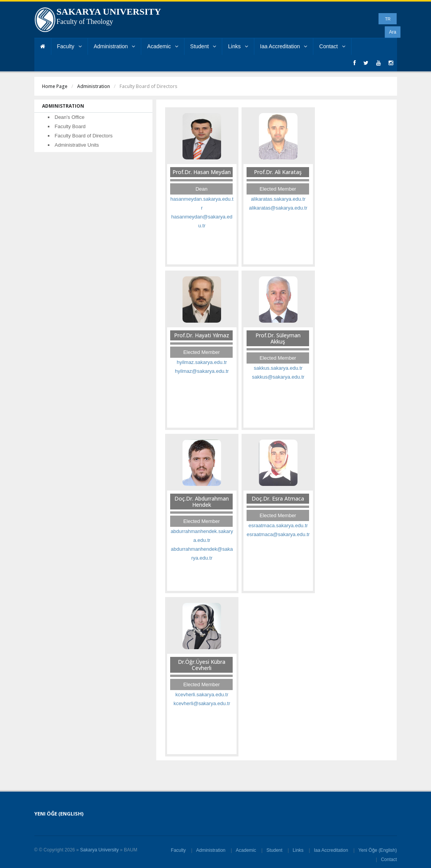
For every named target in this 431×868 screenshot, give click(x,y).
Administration (115, 46)
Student (203, 46)
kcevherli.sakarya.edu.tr (202, 695)
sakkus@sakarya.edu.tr (278, 377)
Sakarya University (100, 850)
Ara (393, 32)
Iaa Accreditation (284, 46)
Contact (332, 46)
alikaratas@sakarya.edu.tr (278, 208)
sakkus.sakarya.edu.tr (278, 368)
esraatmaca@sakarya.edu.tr (278, 534)
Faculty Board (70, 126)
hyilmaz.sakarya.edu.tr (202, 362)
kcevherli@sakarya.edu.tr (202, 703)
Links (238, 46)
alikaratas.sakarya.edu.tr (278, 199)
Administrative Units (77, 145)
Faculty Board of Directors (84, 136)
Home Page (55, 86)
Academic (162, 46)
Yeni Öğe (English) (378, 850)
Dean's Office (70, 117)
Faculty (69, 46)
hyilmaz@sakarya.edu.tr (202, 371)
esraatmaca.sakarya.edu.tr (278, 525)
